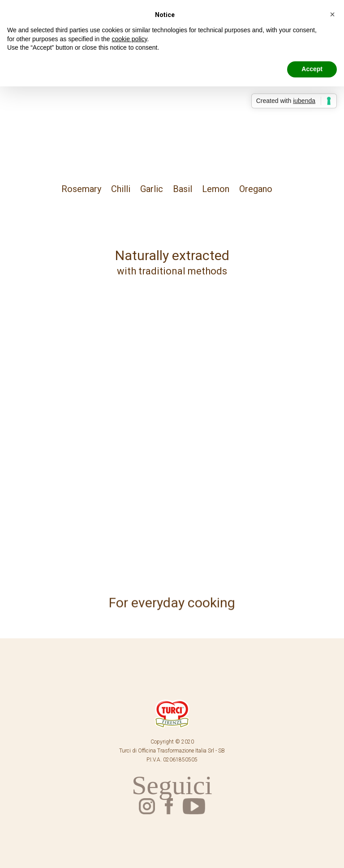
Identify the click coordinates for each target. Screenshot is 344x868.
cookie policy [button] (129, 39)
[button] (332, 14)
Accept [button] (312, 69)
